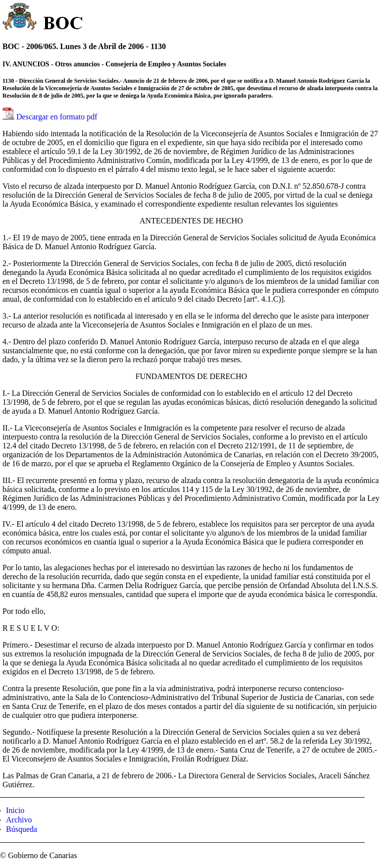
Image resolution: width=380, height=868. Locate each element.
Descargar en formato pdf (57, 117)
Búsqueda (22, 829)
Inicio (15, 810)
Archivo (19, 820)
